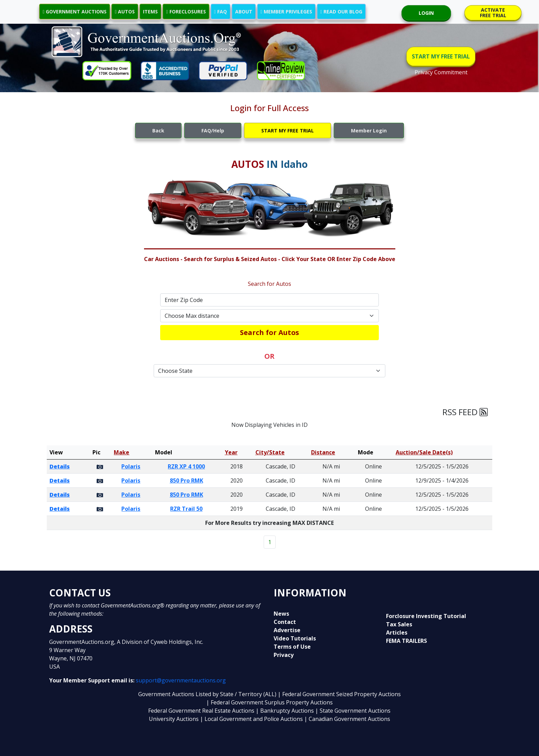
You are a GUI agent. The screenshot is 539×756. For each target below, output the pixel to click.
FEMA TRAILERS (406, 641)
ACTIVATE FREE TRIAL (493, 13)
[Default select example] (269, 316)
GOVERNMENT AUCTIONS (75, 12)
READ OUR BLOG (341, 12)
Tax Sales (399, 624)
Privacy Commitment (441, 72)
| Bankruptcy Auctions (285, 711)
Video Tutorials (295, 638)
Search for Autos (269, 332)
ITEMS (150, 12)
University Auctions (174, 719)
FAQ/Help (213, 131)
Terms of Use (292, 647)
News (281, 614)
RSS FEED (465, 412)
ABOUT (244, 12)
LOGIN (426, 13)
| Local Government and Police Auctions (251, 719)
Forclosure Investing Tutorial (426, 616)
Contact (285, 622)
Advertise (287, 630)
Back (158, 131)
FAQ (221, 12)
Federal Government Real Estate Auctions (201, 711)
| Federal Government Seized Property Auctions (339, 694)
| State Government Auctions (353, 711)
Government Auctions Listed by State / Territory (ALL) (208, 694)
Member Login (369, 131)
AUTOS (125, 12)
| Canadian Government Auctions (347, 719)
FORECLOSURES (186, 12)
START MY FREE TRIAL (441, 56)
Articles (397, 633)
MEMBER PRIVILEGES (286, 12)
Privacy (284, 655)
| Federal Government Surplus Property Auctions (269, 702)
